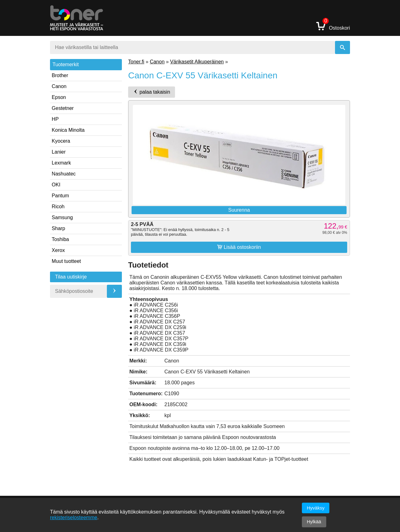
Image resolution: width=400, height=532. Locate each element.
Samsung (62, 217)
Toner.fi (136, 62)
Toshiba (60, 239)
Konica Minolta (68, 130)
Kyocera (61, 141)
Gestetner (63, 108)
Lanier (59, 152)
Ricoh (58, 207)
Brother (60, 75)
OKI (56, 185)
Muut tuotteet (66, 261)
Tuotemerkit (66, 64)
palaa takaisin (152, 92)
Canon (59, 86)
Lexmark (61, 163)
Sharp (59, 228)
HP (55, 119)
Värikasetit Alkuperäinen (197, 62)
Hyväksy (316, 508)
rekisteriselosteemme (74, 517)
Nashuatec (64, 174)
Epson (59, 97)
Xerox (58, 250)
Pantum (60, 196)
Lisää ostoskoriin (239, 247)
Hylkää (314, 522)
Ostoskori (333, 26)
